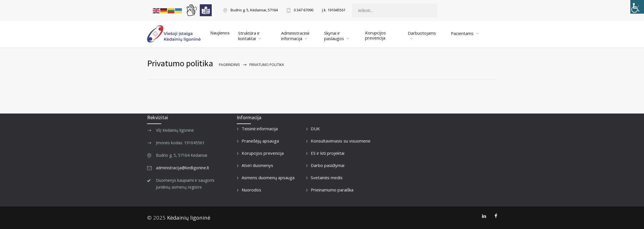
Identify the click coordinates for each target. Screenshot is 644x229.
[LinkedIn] (484, 216)
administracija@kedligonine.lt (183, 168)
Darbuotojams (422, 33)
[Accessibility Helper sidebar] (637, 7)
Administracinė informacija (295, 36)
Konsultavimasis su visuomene (341, 141)
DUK (315, 129)
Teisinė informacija (260, 129)
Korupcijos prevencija (376, 35)
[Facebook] (496, 216)
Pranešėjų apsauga (260, 141)
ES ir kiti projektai (328, 153)
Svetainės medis (327, 178)
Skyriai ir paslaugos (334, 36)
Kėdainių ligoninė (189, 217)
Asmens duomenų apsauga (268, 178)
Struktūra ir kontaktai (249, 36)
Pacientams (462, 33)
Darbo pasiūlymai (328, 165)
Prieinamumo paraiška (332, 190)
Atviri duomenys (257, 165)
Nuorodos (251, 190)
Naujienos (220, 33)
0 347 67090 (304, 10)
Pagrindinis (229, 65)
